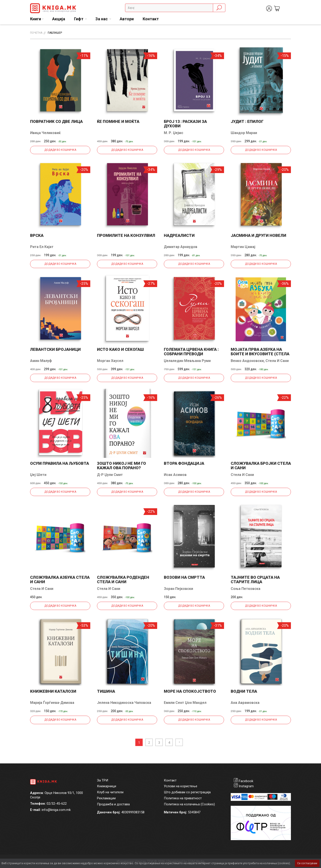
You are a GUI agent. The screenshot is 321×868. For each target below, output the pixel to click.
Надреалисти (179, 235)
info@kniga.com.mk (56, 810)
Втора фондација (184, 463)
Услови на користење (181, 786)
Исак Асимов (175, 475)
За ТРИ (103, 780)
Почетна (36, 33)
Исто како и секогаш (120, 349)
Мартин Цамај (243, 247)
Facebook (246, 781)
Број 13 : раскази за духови (185, 124)
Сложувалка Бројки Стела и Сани (261, 466)
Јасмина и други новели (258, 235)
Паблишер (55, 33)
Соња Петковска (246, 589)
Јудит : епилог (247, 121)
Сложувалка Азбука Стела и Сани (60, 580)
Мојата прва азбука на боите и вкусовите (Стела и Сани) (260, 354)
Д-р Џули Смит (110, 475)
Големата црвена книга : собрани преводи (191, 352)
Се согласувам (307, 863)
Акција (59, 19)
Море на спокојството (190, 691)
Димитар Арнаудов (181, 247)
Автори (127, 19)
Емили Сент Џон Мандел (185, 703)
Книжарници (107, 786)
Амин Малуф (41, 361)
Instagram (246, 786)
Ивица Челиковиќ (45, 133)
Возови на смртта (184, 577)
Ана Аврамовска (245, 703)
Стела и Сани (277, 361)
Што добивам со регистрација (187, 792)
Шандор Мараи (244, 133)
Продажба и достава (113, 804)
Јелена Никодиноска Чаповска (124, 703)
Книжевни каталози (53, 691)
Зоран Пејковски (178, 589)
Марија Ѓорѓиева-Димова (52, 703)
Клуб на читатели (110, 792)
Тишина (106, 691)
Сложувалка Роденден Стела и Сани (123, 580)
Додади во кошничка (60, 150)
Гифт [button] (79, 19)
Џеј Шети (38, 475)
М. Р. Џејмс (174, 133)
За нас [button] (102, 19)
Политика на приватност (183, 798)
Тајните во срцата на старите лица (255, 580)
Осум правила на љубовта (60, 463)
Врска (37, 235)
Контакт (151, 19)
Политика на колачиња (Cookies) (189, 804)
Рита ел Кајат (42, 247)
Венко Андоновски (247, 361)
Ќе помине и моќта (118, 121)
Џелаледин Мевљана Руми (187, 361)
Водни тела (244, 691)
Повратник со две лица (56, 121)
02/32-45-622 (57, 804)
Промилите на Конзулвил (126, 235)
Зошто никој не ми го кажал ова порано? (121, 466)
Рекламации (106, 798)
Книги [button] (36, 19)
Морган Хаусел (110, 361)
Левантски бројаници (55, 349)
